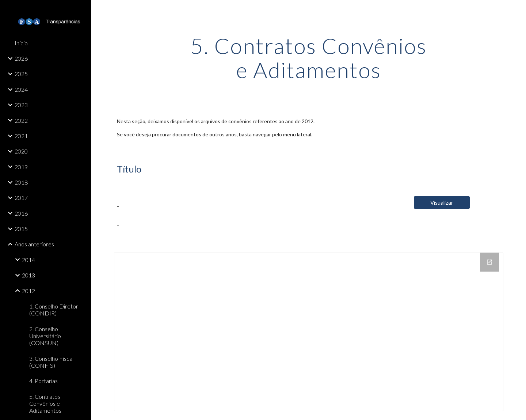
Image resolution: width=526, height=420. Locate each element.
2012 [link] (28, 291)
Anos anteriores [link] (34, 244)
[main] (309, 58)
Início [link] (21, 43)
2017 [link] (21, 198)
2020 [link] (21, 151)
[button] (517, 10)
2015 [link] (21, 229)
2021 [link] (21, 136)
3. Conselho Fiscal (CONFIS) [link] (51, 362)
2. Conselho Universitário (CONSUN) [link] (45, 336)
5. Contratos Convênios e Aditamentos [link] (45, 404)
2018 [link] (21, 182)
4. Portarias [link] (43, 381)
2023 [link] (21, 105)
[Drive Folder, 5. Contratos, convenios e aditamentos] (309, 332)
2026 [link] (21, 58)
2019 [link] (21, 167)
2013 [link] (28, 275)
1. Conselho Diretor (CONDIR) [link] (54, 310)
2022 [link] (21, 120)
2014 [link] (28, 260)
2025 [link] (21, 74)
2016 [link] (21, 213)
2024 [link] (21, 89)
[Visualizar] (442, 203)
